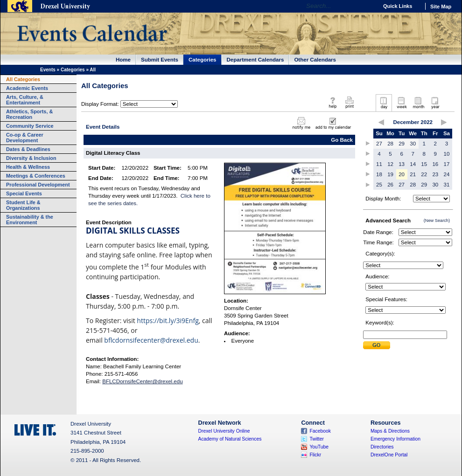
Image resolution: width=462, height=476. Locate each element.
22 (424, 174)
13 (402, 164)
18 (379, 174)
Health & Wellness (28, 167)
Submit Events (160, 60)
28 (390, 144)
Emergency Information (395, 439)
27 (379, 144)
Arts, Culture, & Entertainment (25, 100)
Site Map (441, 7)
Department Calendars (255, 60)
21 (413, 174)
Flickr (315, 455)
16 (435, 164)
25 (379, 185)
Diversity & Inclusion (31, 158)
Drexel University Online (224, 431)
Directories (382, 447)
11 (379, 164)
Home (123, 60)
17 (447, 164)
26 (390, 185)
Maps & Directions (390, 431)
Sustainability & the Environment (30, 220)
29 (402, 144)
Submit (377, 345)
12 (390, 164)
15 (424, 164)
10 (447, 154)
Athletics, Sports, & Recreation (29, 114)
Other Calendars (315, 60)
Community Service (30, 126)
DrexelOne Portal (389, 455)
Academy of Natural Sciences (230, 439)
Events (48, 70)
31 (447, 185)
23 (435, 174)
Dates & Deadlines (28, 149)
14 (413, 164)
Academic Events (27, 88)
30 (413, 144)
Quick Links (398, 6)
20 (402, 174)
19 (390, 174)
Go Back (342, 140)
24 (447, 174)
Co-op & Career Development (25, 138)
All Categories (23, 79)
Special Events (24, 193)
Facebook (320, 431)
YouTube (319, 447)
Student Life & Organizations (23, 205)
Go (368, 6)
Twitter (317, 439)
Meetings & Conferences (36, 176)
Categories (203, 60)
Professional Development (38, 185)
